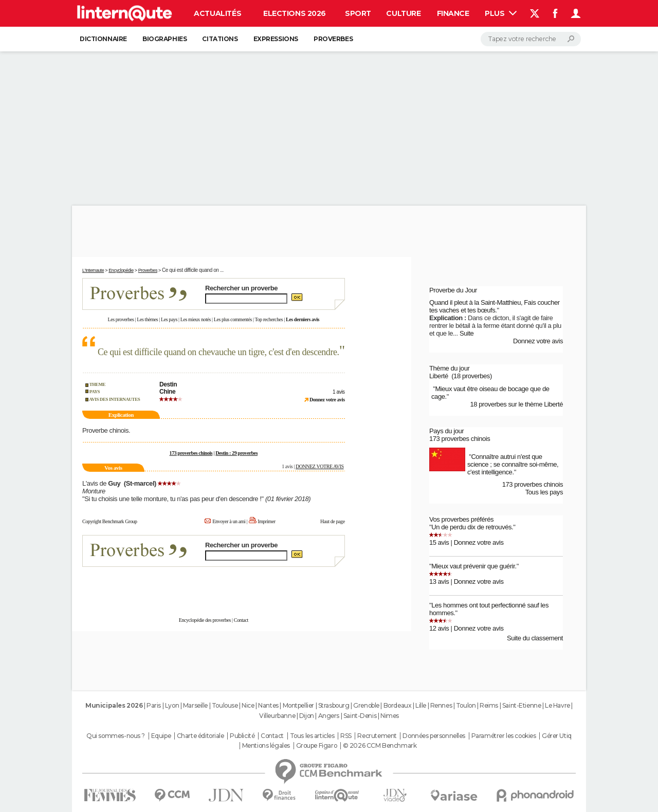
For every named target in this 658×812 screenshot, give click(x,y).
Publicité (242, 736)
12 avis (439, 628)
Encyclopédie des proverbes (205, 620)
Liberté (439, 376)
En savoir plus (322, 586)
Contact (241, 620)
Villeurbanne (277, 716)
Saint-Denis (360, 716)
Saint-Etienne (522, 705)
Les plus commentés (233, 319)
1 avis (339, 392)
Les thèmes (147, 319)
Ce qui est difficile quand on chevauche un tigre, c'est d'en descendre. (218, 352)
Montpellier (298, 705)
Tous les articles (312, 736)
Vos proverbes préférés (461, 519)
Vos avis (113, 468)
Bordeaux (398, 705)
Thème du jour (449, 368)
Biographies (164, 39)
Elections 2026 (295, 13)
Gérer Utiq (557, 736)
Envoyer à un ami (229, 521)
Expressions (276, 39)
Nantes (268, 705)
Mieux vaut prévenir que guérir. (474, 566)
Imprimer (266, 521)
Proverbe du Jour (453, 290)
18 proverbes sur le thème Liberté (516, 404)
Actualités (217, 13)
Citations (220, 39)
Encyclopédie (121, 270)
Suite (467, 333)
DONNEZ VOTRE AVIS (320, 466)
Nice (248, 705)
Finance (453, 13)
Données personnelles (434, 736)
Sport (358, 13)
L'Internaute (93, 270)
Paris (154, 705)
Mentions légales (266, 746)
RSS (346, 736)
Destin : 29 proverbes (236, 453)
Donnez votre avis (538, 341)
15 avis (439, 542)
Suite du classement (535, 638)
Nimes (390, 716)
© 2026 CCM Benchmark (380, 746)
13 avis (439, 582)
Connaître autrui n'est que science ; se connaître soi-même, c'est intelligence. (513, 464)
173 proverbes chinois (191, 453)
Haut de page (333, 521)
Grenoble (366, 705)
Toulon (466, 705)
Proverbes (333, 39)
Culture (403, 13)
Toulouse (225, 705)
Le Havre (558, 705)
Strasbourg (334, 705)
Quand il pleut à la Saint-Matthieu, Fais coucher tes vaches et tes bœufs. (495, 306)
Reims (489, 705)
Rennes (441, 705)
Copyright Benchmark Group (110, 521)
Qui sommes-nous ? (116, 736)
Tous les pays (544, 492)
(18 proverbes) (472, 376)
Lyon (172, 705)
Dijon (307, 716)
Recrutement (377, 736)
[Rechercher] (531, 39)
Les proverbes (121, 319)
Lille (421, 705)
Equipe (161, 736)
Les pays (169, 319)
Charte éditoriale (200, 736)
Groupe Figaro (317, 746)
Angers (329, 716)
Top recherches (269, 319)
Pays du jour (446, 431)
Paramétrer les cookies (504, 736)
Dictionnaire (103, 39)
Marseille (195, 705)
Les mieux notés (196, 319)
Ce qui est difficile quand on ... (193, 270)
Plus (501, 13)
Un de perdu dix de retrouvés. (472, 527)
